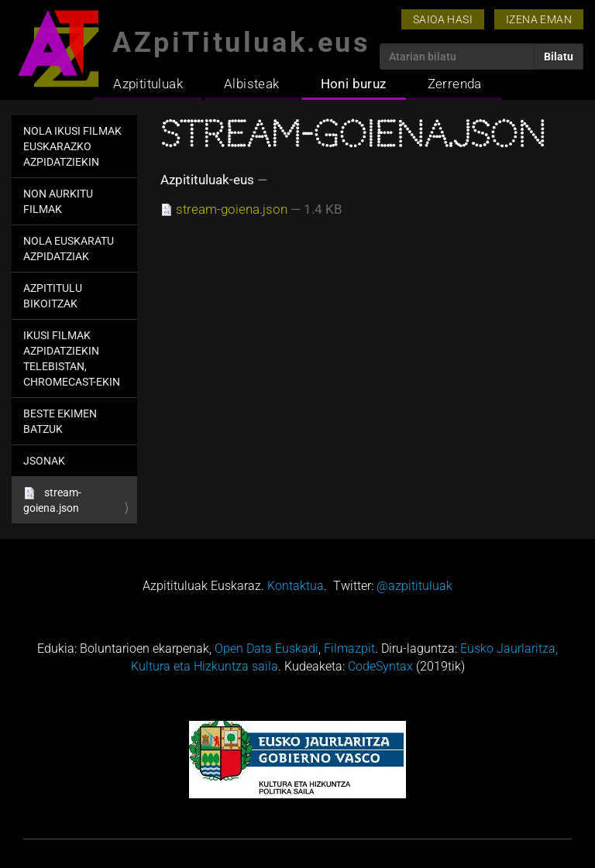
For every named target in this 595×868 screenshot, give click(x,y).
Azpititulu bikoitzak (53, 296)
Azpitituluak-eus (207, 180)
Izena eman (539, 19)
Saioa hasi (443, 19)
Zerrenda (455, 84)
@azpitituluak (414, 586)
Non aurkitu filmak (58, 201)
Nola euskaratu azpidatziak (69, 249)
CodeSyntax (380, 666)
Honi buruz (354, 84)
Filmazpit (349, 648)
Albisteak (252, 84)
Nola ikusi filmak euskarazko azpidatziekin (72, 146)
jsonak (44, 461)
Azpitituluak (148, 84)
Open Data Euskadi (267, 648)
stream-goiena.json (52, 500)
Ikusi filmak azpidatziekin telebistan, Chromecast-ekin (72, 359)
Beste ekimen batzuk (60, 421)
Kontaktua (296, 586)
